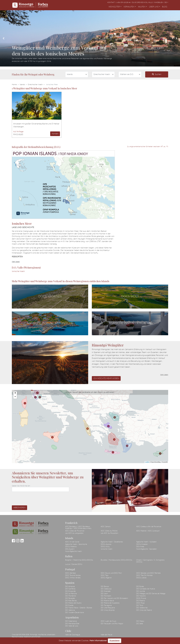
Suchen (157, 74)
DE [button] (166, 3)
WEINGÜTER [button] (115, 7)
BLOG (165, 7)
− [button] (15, 397)
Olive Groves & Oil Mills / (143, 3)
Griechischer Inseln (35, 85)
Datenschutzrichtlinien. (32, 637)
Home (14, 85)
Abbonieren (19, 508)
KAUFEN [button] (143, 7)
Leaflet (147, 462)
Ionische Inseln (18, 271)
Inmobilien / (159, 3)
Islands (22, 85)
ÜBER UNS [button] (155, 7)
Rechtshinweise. (18, 637)
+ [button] (15, 393)
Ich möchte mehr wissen (106, 378)
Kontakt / (112, 3)
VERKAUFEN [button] (130, 7)
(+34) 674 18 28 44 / (124, 3)
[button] (4, 38)
